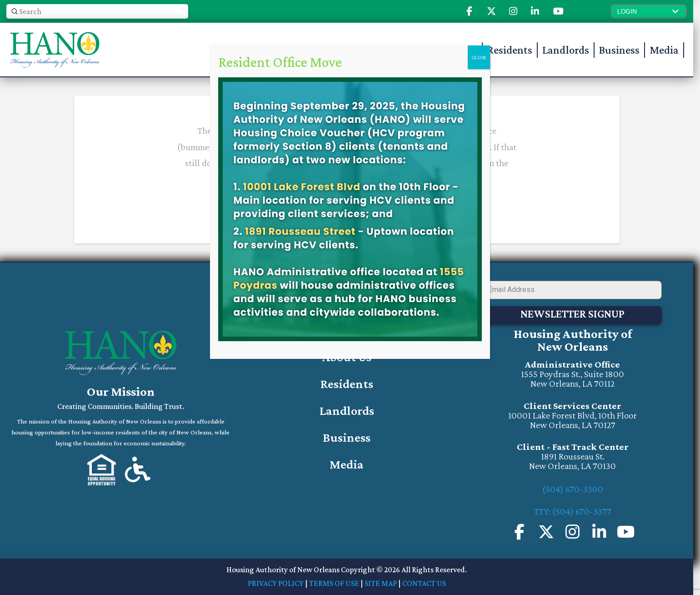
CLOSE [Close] (479, 57)
